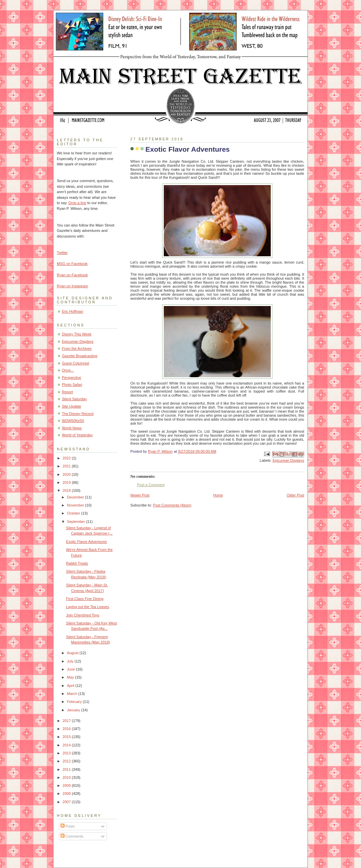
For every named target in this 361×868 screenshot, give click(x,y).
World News (72, 428)
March (73, 694)
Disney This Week (77, 334)
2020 (67, 474)
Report (67, 392)
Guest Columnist (76, 363)
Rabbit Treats (77, 563)
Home (218, 495)
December (76, 497)
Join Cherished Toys (83, 615)
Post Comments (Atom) (172, 505)
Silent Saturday (74, 399)
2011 (67, 769)
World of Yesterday (77, 435)
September (76, 522)
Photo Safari (72, 385)
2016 (67, 729)
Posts (68, 826)
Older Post (295, 495)
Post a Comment (151, 485)
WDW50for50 (73, 421)
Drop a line (77, 203)
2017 (67, 721)
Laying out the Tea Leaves (88, 607)
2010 (67, 777)
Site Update (72, 406)
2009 (67, 785)
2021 (67, 466)
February (75, 702)
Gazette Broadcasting (80, 356)
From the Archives (77, 348)
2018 (67, 490)
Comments (72, 836)
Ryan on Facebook (72, 275)
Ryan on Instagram (72, 286)
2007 (67, 802)
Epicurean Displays (288, 460)
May (71, 677)
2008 (67, 793)
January (74, 710)
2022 (67, 458)
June (71, 669)
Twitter (62, 253)
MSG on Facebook (72, 264)
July (71, 661)
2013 (67, 753)
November (76, 505)
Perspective (72, 378)
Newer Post (140, 495)
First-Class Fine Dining (85, 599)
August (73, 653)
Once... (68, 370)
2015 (67, 737)
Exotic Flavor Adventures (87, 542)
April (71, 686)
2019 (67, 482)
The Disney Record (78, 414)
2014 (67, 745)
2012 (67, 761)
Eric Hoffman (73, 311)
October (74, 513)
